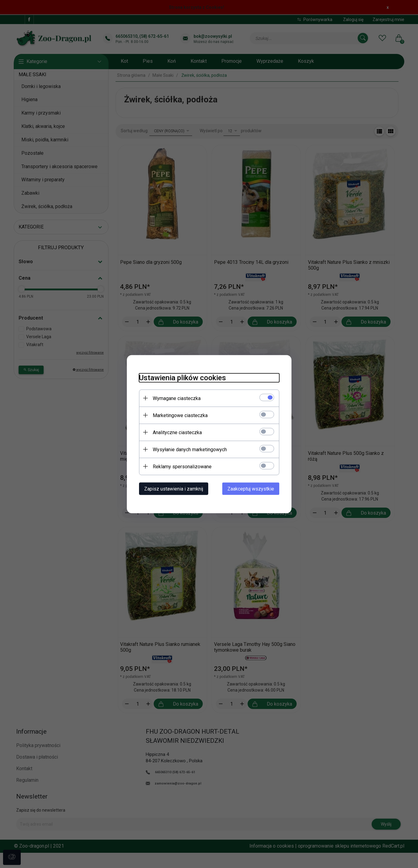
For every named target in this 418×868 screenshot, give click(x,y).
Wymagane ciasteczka (177, 398)
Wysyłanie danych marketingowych (190, 449)
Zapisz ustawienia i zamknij (174, 489)
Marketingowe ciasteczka (180, 415)
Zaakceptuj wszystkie (251, 489)
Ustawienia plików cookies (182, 377)
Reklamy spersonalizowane (182, 466)
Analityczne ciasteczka (177, 432)
